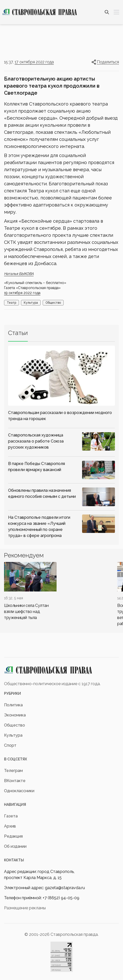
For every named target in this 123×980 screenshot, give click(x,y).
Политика (13, 705)
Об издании (15, 846)
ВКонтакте (15, 781)
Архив (10, 826)
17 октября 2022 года (34, 62)
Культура (31, 303)
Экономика (15, 715)
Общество (53, 303)
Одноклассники (19, 791)
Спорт (10, 745)
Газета (11, 816)
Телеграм (13, 771)
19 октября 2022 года (22, 293)
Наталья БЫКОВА (19, 274)
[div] (30, 591)
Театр (11, 303)
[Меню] (116, 12)
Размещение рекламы (25, 908)
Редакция (13, 836)
